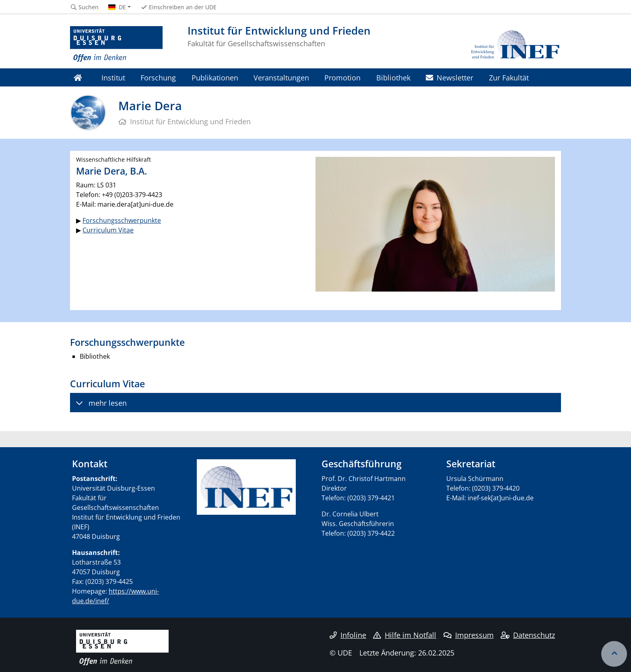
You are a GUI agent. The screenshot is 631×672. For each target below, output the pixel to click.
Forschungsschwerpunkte (122, 220)
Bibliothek (393, 77)
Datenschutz (528, 635)
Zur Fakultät (509, 77)
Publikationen (215, 77)
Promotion (342, 77)
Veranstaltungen (281, 77)
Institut (113, 77)
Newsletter (450, 77)
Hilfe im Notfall (405, 635)
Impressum (469, 635)
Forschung (158, 77)
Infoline (348, 635)
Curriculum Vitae (108, 230)
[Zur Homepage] (116, 44)
